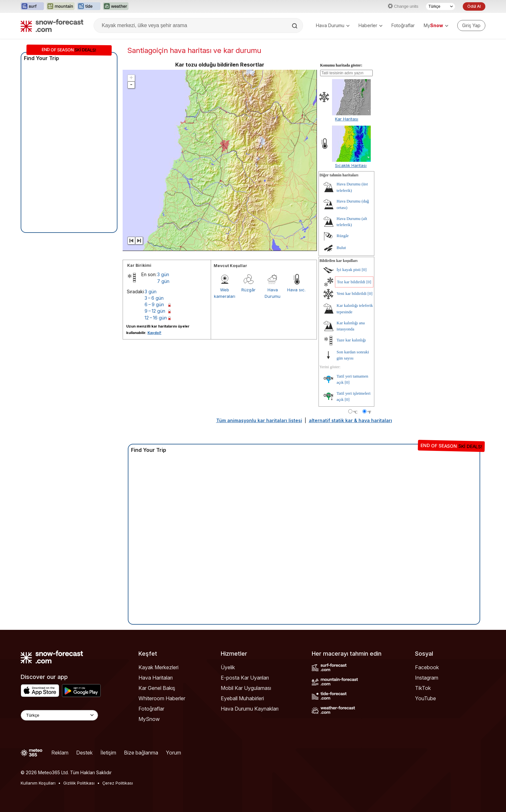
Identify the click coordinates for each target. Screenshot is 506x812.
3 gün (163, 274)
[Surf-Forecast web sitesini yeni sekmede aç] (32, 6)
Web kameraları (225, 293)
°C (355, 412)
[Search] (295, 26)
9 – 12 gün (155, 311)
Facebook (427, 667)
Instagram (427, 678)
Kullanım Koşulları (38, 783)
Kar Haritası (347, 119)
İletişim (108, 753)
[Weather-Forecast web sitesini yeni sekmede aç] (116, 6)
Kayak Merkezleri (158, 667)
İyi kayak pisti (349, 270)
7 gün (163, 281)
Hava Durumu (333, 25)
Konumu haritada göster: (341, 65)
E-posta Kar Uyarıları (245, 678)
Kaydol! (154, 333)
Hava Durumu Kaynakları (250, 709)
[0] (364, 270)
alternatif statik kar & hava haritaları (350, 420)
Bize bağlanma (141, 753)
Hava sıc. (296, 290)
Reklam (60, 753)
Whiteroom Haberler (162, 698)
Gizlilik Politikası (79, 783)
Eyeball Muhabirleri (242, 698)
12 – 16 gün (156, 318)
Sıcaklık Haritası (351, 165)
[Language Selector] (59, 715)
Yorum (173, 753)
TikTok (423, 688)
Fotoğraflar (403, 25)
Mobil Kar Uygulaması (246, 688)
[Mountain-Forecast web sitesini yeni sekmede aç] (61, 6)
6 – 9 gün (154, 304)
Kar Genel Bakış (157, 688)
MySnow (149, 719)
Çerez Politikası (118, 783)
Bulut (341, 248)
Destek (84, 753)
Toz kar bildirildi (351, 282)
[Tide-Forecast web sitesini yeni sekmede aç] (89, 6)
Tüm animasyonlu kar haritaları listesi (259, 420)
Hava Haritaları (156, 678)
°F (369, 412)
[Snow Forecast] (52, 26)
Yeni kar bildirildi (352, 293)
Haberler (370, 25)
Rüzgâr (248, 290)
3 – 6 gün (154, 298)
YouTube (425, 698)
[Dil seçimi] (440, 6)
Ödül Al (474, 6)
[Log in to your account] (471, 26)
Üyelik (228, 667)
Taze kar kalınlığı (351, 340)
